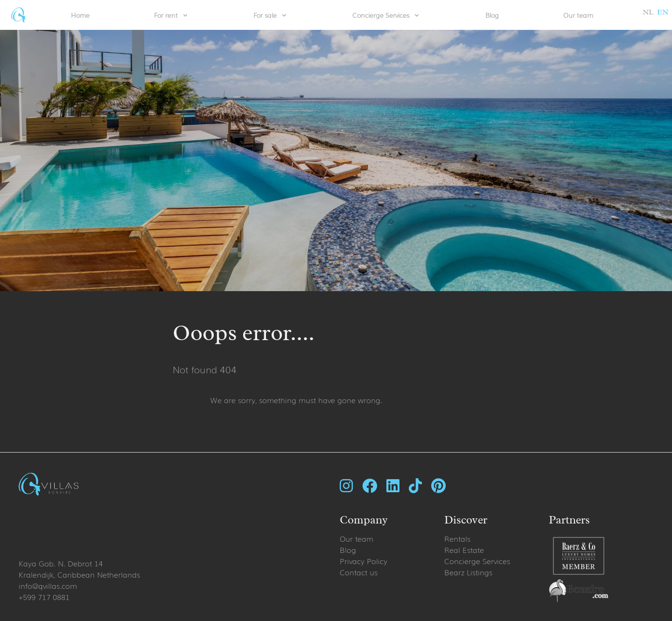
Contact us (359, 572)
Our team (578, 15)
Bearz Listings (468, 572)
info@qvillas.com (48, 586)
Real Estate (464, 550)
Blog (492, 15)
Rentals (457, 538)
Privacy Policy (364, 561)
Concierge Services (477, 561)
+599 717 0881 (44, 597)
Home (80, 15)
